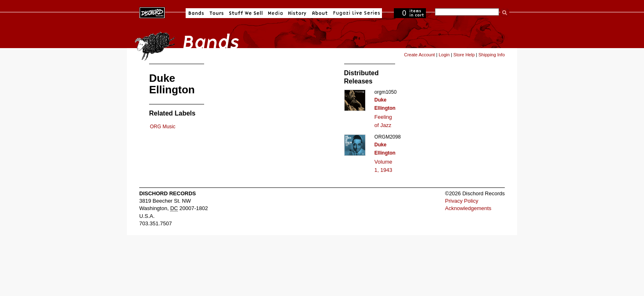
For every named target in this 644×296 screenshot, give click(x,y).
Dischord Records (152, 12)
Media (275, 13)
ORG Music (163, 127)
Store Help (464, 55)
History (297, 13)
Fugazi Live (356, 13)
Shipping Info (492, 55)
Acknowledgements (468, 208)
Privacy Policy (462, 201)
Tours (216, 13)
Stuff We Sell (246, 13)
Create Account (420, 55)
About (320, 13)
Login (444, 55)
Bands (196, 13)
